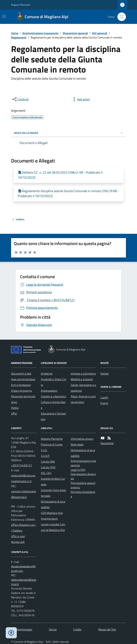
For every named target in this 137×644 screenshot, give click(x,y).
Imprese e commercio (83, 373)
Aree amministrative (23, 379)
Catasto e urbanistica (53, 396)
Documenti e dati (21, 373)
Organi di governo (21, 391)
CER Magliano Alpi (52, 513)
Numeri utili (18, 542)
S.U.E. (44, 450)
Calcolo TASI (48, 467)
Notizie (105, 373)
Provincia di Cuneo (52, 444)
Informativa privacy (82, 439)
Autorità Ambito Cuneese (53, 481)
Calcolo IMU (48, 462)
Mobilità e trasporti (82, 379)
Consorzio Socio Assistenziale (53, 493)
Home (15, 33)
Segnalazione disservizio (83, 476)
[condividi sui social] (20, 99)
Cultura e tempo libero (53, 405)
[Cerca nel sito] (120, 17)
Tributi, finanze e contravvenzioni (83, 399)
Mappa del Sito (107, 629)
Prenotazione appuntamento (83, 485)
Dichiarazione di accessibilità (53, 504)
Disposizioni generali (75, 33)
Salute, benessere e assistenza (83, 388)
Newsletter (107, 443)
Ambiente (47, 373)
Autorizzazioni (49, 391)
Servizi (53, 629)
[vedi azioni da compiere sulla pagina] (81, 99)
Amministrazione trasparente (40, 33)
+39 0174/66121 (22, 465)
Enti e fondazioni (21, 385)
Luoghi (104, 397)
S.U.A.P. (45, 456)
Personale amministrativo (23, 399)
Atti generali (100, 33)
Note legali (77, 444)
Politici (15, 408)
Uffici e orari (18, 536)
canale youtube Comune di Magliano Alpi (53, 527)
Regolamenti (19, 37)
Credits (77, 629)
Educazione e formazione (53, 416)
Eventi (104, 403)
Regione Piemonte (21, 5)
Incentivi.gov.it (49, 519)
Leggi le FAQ (78, 470)
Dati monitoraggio (22, 629)
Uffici (14, 413)
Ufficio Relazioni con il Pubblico (24, 528)
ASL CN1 (46, 473)
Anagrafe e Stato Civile (53, 382)
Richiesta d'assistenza (83, 494)
